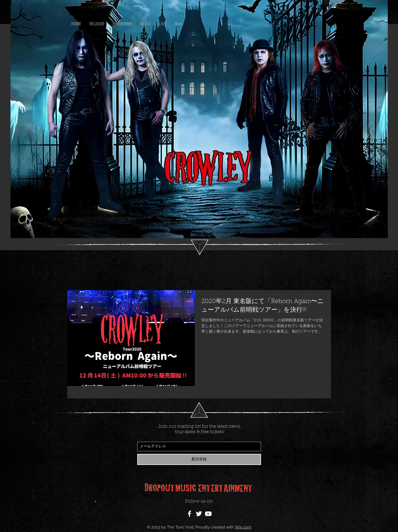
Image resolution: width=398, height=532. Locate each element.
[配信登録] (199, 459)
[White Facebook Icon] (189, 514)
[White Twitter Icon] (199, 514)
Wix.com (243, 527)
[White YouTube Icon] (208, 514)
